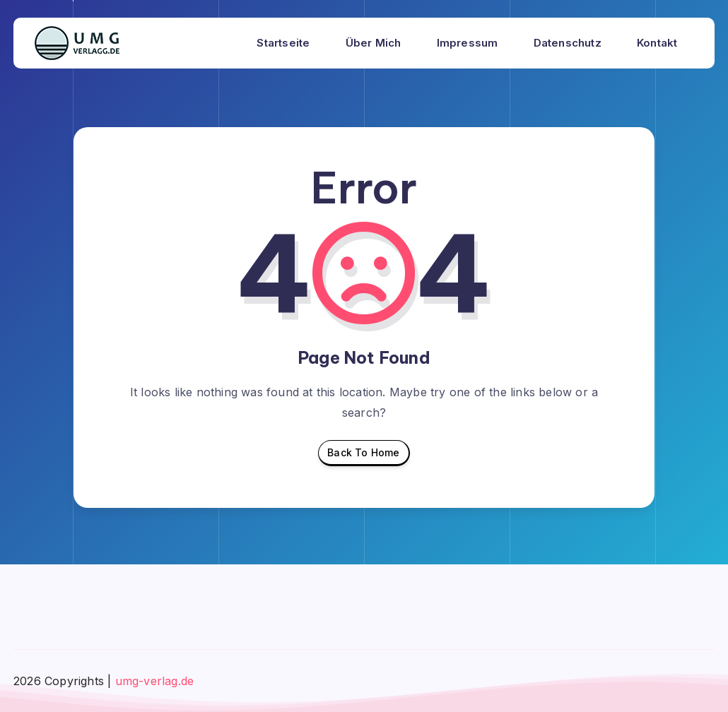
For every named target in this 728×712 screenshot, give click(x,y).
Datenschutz (568, 43)
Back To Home (363, 456)
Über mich (374, 43)
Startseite (283, 43)
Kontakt (657, 43)
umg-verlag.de (155, 681)
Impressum (468, 43)
